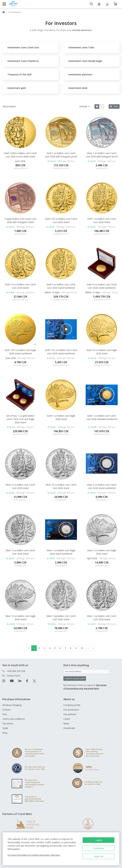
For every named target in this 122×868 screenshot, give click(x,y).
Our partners (70, 714)
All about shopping (12, 705)
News (66, 723)
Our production (71, 710)
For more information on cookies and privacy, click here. (34, 855)
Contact (6, 710)
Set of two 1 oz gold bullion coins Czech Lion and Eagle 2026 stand (20, 419)
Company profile (72, 705)
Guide (5, 728)
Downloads (69, 728)
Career (67, 719)
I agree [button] (99, 840)
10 (82, 648)
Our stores (8, 723)
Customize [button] (99, 848)
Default (84, 106)
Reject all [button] (99, 856)
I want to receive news (75, 678)
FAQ (5, 714)
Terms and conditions (14, 719)
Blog (5, 733)
